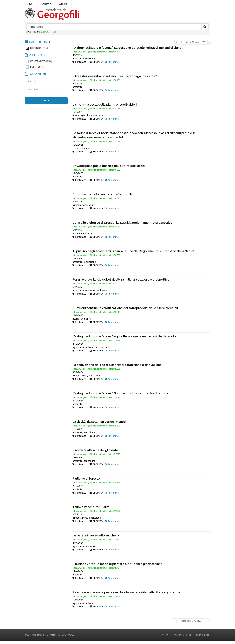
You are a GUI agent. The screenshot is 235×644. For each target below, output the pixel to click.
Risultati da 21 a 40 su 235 (193, 46)
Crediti (165, 638)
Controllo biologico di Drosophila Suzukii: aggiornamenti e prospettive (122, 226)
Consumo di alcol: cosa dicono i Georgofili (102, 198)
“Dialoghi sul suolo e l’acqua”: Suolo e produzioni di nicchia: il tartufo (120, 397)
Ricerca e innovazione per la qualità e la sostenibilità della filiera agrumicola (126, 596)
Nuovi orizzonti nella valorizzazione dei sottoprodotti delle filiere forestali (125, 311)
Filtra (46, 104)
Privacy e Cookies (182, 638)
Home (31, 4)
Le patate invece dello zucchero (96, 539)
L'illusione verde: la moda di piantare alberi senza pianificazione (117, 567)
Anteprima (112, 65)
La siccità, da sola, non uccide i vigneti (99, 425)
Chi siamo (46, 4)
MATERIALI (35, 58)
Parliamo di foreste (86, 482)
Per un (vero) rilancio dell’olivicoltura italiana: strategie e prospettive (121, 283)
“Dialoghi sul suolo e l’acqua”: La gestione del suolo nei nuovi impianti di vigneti (128, 51)
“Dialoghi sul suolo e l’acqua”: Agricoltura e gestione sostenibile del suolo (124, 340)
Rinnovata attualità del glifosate (95, 454)
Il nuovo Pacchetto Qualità (91, 510)
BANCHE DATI (37, 45)
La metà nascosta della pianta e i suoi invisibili (105, 108)
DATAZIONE (36, 77)
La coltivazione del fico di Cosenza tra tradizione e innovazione (117, 368)
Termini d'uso (203, 638)
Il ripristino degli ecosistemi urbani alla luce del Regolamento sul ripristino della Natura (134, 254)
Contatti (63, 4)
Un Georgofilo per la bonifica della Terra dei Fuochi (109, 169)
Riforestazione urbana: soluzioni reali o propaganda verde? (115, 80)
